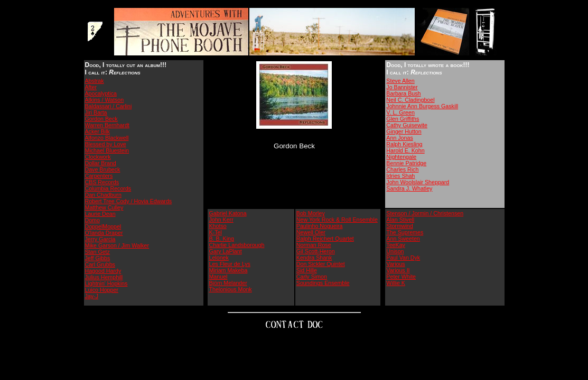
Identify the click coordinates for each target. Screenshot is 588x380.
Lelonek (218, 258)
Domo (92, 220)
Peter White (401, 277)
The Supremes (405, 232)
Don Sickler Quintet (321, 264)
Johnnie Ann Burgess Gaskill (422, 106)
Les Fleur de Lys (229, 264)
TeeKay (396, 245)
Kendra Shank (314, 258)
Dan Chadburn (103, 195)
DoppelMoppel (103, 226)
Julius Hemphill (104, 277)
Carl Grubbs (100, 264)
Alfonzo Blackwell (107, 138)
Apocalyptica (101, 93)
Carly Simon (312, 277)
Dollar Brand (101, 163)
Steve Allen (400, 81)
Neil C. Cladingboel (410, 100)
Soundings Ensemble (323, 283)
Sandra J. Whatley (409, 188)
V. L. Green (400, 112)
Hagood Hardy (103, 271)
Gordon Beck (101, 119)
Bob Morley (311, 213)
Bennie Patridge (406, 163)
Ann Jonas (399, 138)
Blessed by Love (106, 144)
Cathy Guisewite (407, 125)
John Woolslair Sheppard (418, 182)
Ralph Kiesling (404, 144)
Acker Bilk (97, 131)
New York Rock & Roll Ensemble (337, 220)
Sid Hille (307, 270)
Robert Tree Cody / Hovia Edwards (129, 201)
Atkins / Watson (105, 100)
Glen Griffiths (403, 119)
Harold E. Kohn (405, 150)
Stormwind (399, 226)
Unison (395, 251)
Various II (398, 270)
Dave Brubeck (103, 169)
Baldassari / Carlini (109, 106)
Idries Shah (400, 176)
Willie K (396, 283)
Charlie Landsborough (236, 245)
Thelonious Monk (230, 289)
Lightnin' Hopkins (106, 283)
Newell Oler (311, 232)
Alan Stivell (400, 220)
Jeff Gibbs (98, 258)
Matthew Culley (104, 207)
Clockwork (98, 157)
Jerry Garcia (100, 239)
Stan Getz (97, 252)
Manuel (218, 277)
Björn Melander (228, 283)
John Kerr (221, 220)
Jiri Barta (96, 112)
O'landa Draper (104, 233)
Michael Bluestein (107, 150)
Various (395, 264)
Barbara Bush (403, 93)
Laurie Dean (100, 214)
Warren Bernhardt (107, 125)
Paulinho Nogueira (320, 226)
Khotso (217, 226)
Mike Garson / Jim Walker (117, 245)
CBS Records (102, 182)
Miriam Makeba (228, 270)
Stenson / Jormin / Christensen (425, 213)
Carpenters (99, 176)
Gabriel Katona (227, 213)
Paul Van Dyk (403, 258)
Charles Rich (402, 169)
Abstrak (95, 81)
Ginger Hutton (404, 131)
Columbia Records (108, 188)
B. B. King (221, 239)
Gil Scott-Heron (316, 251)
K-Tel (215, 232)
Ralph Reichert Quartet (325, 239)
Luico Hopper (102, 290)
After (91, 87)
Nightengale (401, 157)
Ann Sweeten (403, 239)
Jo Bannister (402, 87)
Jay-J (92, 296)
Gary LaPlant (225, 251)
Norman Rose (314, 245)
